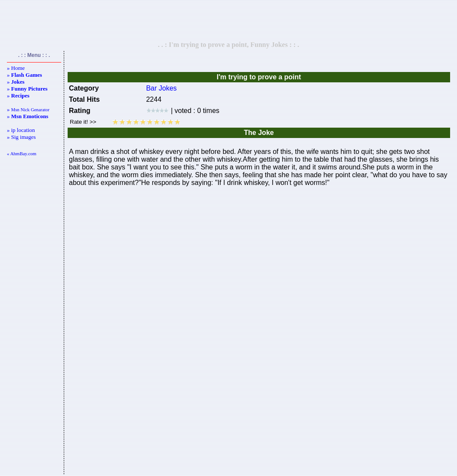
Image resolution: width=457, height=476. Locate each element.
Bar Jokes (161, 88)
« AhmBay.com (22, 153)
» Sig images (21, 137)
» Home (16, 68)
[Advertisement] (229, 20)
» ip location (21, 130)
